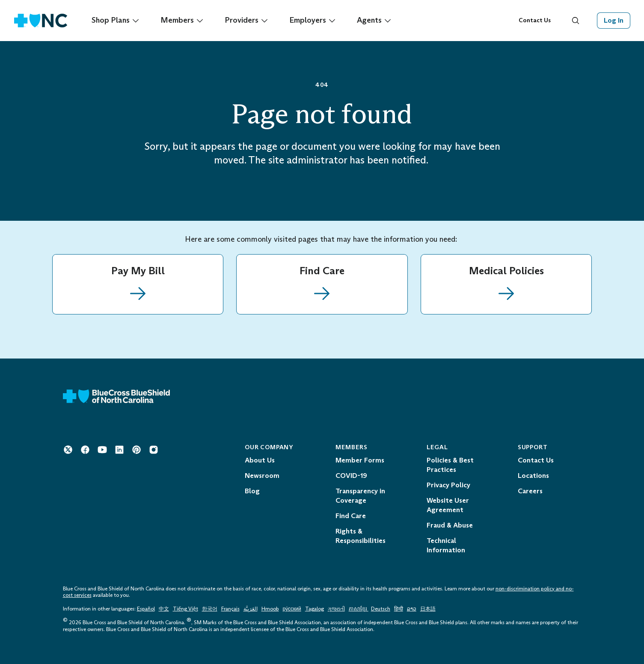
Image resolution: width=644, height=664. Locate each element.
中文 (164, 609)
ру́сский (292, 609)
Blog (252, 491)
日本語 (428, 609)
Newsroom (262, 476)
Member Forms (360, 460)
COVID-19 (351, 476)
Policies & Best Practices (450, 465)
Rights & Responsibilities (361, 536)
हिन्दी (399, 609)
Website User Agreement (448, 505)
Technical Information (446, 545)
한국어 (210, 609)
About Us (260, 460)
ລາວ (412, 609)
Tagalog (315, 609)
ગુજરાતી (336, 609)
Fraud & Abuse (450, 525)
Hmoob (270, 609)
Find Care (351, 516)
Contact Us (535, 20)
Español (146, 609)
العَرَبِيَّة (251, 609)
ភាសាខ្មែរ (359, 609)
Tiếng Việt (185, 609)
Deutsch (381, 609)
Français (230, 609)
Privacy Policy (448, 485)
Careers (530, 491)
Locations (533, 476)
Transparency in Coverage (360, 496)
